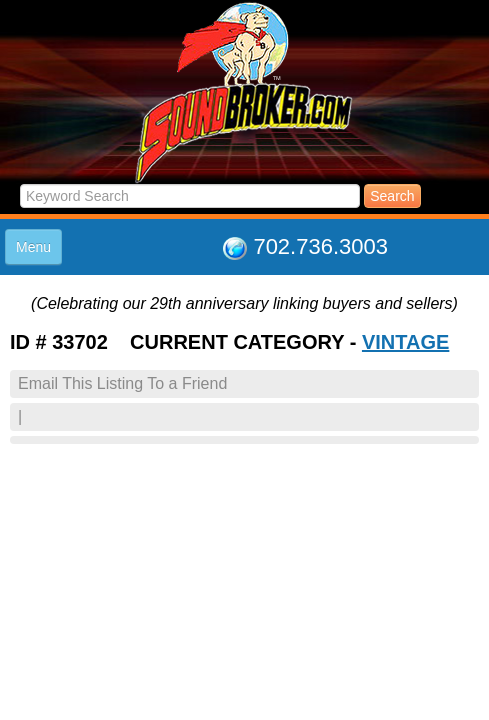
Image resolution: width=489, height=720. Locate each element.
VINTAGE (405, 342)
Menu (33, 247)
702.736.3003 (320, 246)
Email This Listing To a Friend (122, 383)
